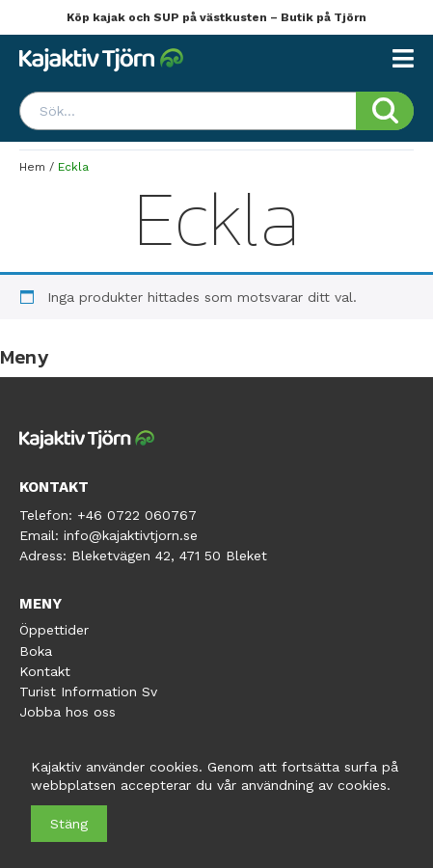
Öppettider (54, 630)
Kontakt (45, 671)
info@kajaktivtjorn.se (131, 535)
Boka (36, 651)
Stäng (69, 824)
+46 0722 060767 (137, 515)
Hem (32, 167)
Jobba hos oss (68, 712)
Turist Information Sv (88, 692)
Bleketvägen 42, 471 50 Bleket (169, 556)
